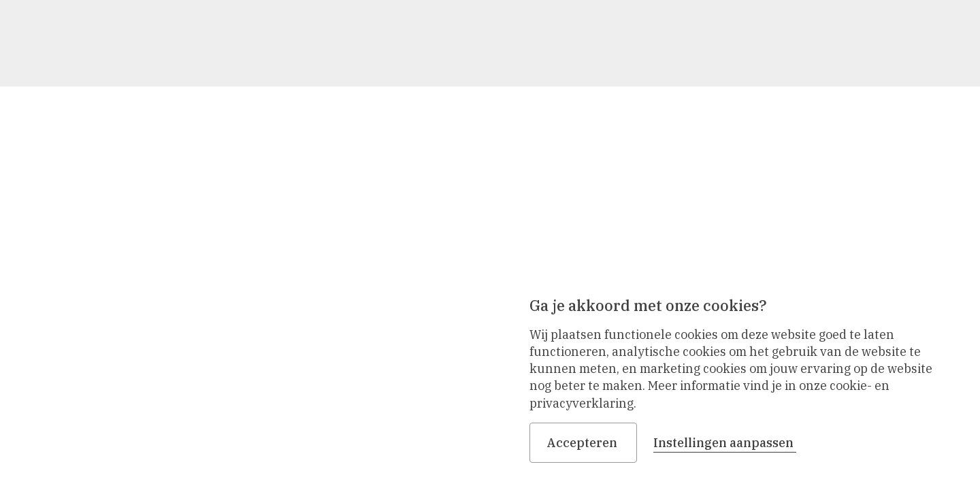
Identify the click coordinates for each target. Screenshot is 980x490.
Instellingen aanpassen (725, 443)
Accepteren (583, 443)
